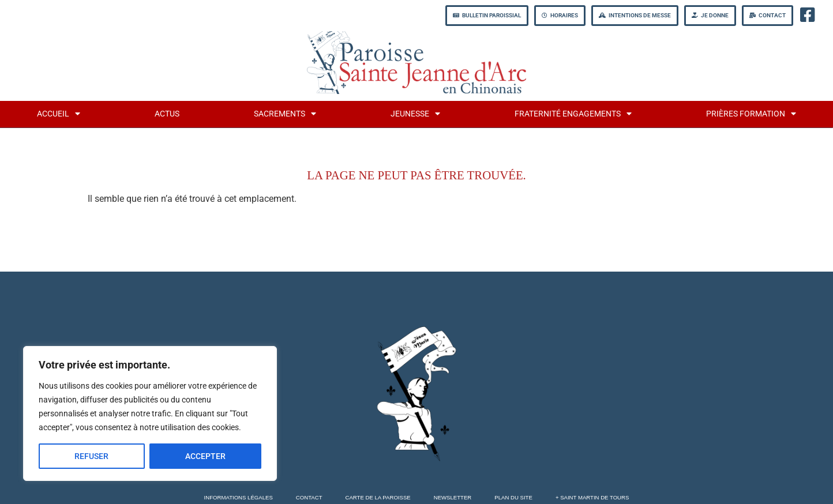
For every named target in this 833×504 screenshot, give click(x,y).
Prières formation (751, 114)
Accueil (59, 114)
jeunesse (415, 114)
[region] (150, 413)
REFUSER (91, 456)
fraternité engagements (573, 114)
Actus (167, 114)
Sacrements (285, 114)
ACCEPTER (205, 456)
